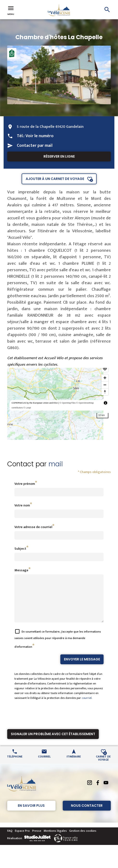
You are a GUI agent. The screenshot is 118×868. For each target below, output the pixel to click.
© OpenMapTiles (67, 403)
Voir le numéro (40, 136)
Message (21, 570)
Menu (11, 10)
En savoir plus (31, 814)
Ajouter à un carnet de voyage (55, 179)
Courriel (44, 765)
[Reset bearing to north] (105, 392)
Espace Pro (22, 839)
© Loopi (27, 408)
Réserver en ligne (59, 156)
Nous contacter (87, 814)
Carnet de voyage (103, 766)
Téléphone (15, 765)
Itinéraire (74, 765)
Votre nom (22, 505)
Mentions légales (55, 839)
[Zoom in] (105, 378)
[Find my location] (105, 368)
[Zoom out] (105, 385)
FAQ (10, 839)
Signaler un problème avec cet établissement (53, 743)
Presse (37, 839)
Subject (20, 549)
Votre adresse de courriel (33, 527)
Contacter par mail (35, 146)
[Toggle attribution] (106, 403)
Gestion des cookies (83, 839)
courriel (87, 707)
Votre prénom (25, 484)
